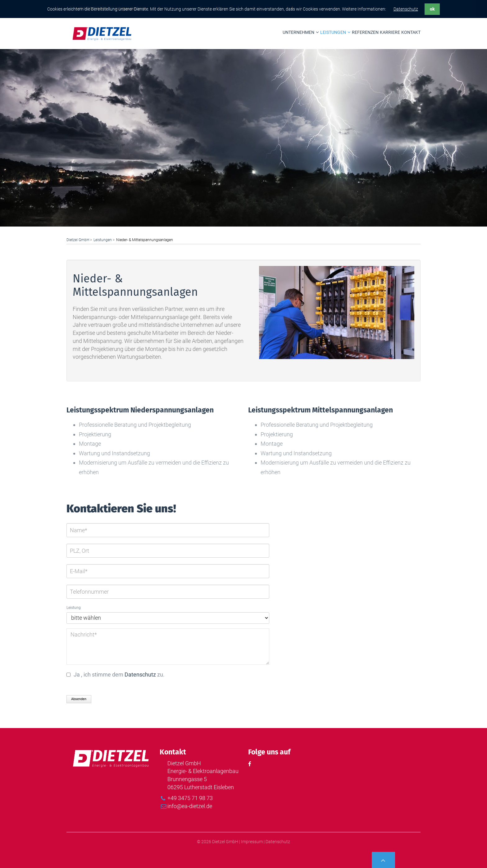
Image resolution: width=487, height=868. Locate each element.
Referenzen (365, 32)
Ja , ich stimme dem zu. (119, 675)
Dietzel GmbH (78, 240)
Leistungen (333, 32)
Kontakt (411, 32)
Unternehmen (298, 32)
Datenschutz (406, 9)
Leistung (74, 608)
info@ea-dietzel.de (190, 806)
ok (432, 9)
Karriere (390, 32)
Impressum (252, 842)
